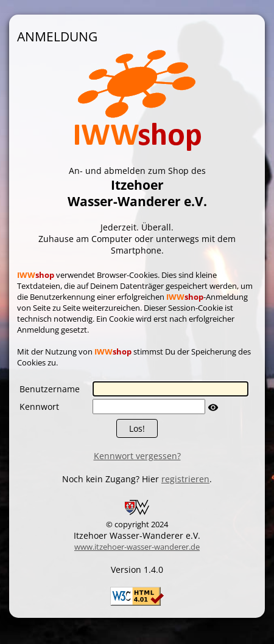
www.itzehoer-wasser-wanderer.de (137, 547)
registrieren (185, 479)
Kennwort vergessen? (137, 456)
